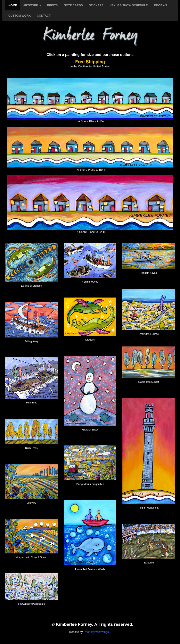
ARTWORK (32, 5)
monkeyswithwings (97, 632)
